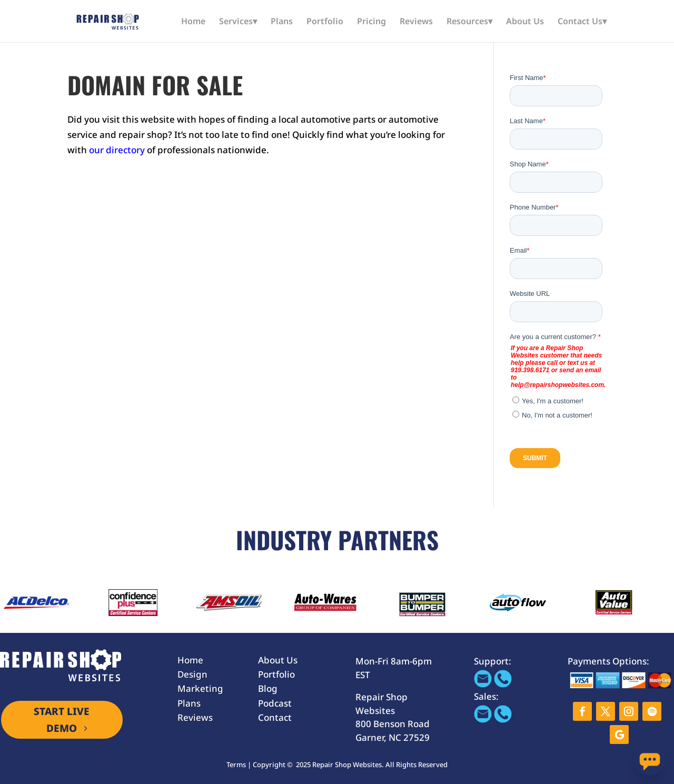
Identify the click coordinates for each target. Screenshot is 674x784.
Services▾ (238, 22)
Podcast (275, 703)
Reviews (416, 22)
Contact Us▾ (582, 22)
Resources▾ (469, 22)
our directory (117, 150)
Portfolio (325, 22)
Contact (275, 717)
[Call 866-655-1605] (503, 684)
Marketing (200, 688)
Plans (282, 22)
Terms (236, 765)
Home (193, 22)
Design (192, 674)
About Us (525, 22)
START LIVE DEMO (62, 720)
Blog (268, 688)
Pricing (371, 22)
